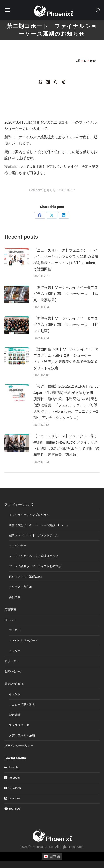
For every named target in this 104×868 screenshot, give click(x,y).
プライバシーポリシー (19, 746)
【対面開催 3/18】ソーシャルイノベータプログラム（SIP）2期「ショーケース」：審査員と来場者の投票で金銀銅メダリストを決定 (66, 359)
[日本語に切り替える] (52, 857)
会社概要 (15, 597)
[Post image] (17, 257)
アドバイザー (18, 546)
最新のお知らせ (15, 684)
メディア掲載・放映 (22, 735)
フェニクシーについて (19, 504)
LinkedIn (12, 767)
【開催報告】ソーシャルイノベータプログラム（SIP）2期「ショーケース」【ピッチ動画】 (66, 325)
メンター (15, 651)
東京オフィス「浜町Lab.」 (26, 577)
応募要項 (10, 610)
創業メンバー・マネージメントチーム (34, 535)
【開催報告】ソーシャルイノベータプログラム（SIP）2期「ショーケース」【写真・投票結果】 (66, 294)
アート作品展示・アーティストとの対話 (35, 566)
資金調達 (15, 715)
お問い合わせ (13, 671)
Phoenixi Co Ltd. (43, 847)
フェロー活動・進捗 (22, 705)
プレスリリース (19, 725)
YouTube (12, 809)
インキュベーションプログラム (29, 515)
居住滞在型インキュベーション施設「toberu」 (39, 525)
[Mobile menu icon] (7, 10)
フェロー (15, 630)
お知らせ (50, 190)
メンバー (10, 620)
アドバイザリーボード (23, 641)
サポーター (12, 661)
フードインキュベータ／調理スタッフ (34, 556)
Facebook (12, 778)
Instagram (12, 798)
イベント (15, 694)
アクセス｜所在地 (20, 587)
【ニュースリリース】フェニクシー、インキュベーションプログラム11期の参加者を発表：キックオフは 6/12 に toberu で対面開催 (66, 260)
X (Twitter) (13, 788)
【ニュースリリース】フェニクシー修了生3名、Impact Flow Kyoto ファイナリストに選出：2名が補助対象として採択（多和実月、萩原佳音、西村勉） (66, 445)
